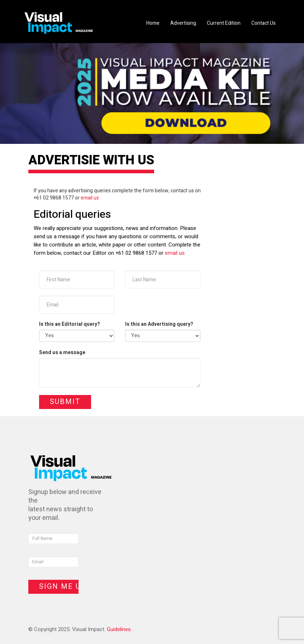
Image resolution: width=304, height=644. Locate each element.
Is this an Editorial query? (70, 324)
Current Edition (224, 23)
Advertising (183, 23)
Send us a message (62, 353)
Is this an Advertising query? (159, 324)
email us (90, 198)
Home (153, 23)
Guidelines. (119, 629)
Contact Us (263, 23)
